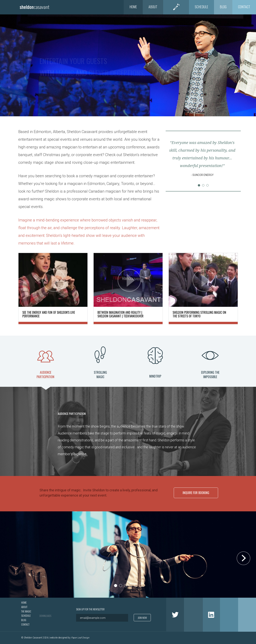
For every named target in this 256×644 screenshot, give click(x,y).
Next (233, 161)
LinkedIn (211, 615)
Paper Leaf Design (80, 638)
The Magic (176, 7)
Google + (229, 615)
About (153, 7)
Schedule (201, 7)
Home (133, 7)
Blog (223, 7)
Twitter (175, 615)
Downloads (45, 616)
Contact (244, 7)
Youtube (247, 615)
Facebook (193, 615)
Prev (174, 161)
